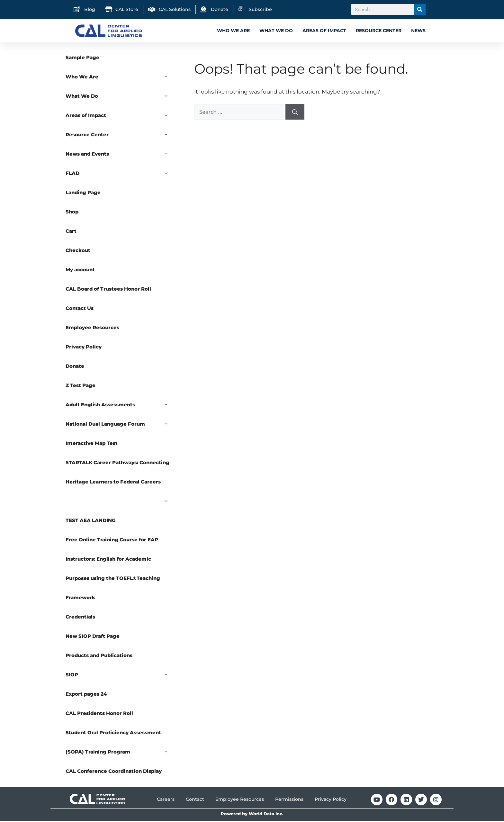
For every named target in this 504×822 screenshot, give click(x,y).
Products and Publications (99, 656)
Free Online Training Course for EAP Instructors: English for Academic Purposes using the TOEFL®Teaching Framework (113, 569)
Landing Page (83, 193)
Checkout (78, 251)
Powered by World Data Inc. (252, 815)
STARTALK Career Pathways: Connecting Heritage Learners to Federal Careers (120, 476)
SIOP (120, 676)
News (418, 31)
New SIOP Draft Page (93, 637)
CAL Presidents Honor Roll (99, 714)
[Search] (420, 9)
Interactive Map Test (92, 444)
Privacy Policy (84, 348)
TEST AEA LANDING (91, 521)
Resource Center (379, 31)
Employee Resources (92, 328)
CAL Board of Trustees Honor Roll (108, 290)
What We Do (276, 31)
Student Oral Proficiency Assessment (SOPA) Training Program (120, 746)
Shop (72, 213)
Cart (71, 232)
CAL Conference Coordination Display (114, 772)
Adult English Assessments (120, 406)
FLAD (120, 174)
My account (80, 271)
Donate (75, 367)
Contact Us (80, 309)
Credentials (80, 618)
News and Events (120, 155)
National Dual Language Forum (120, 425)
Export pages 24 (86, 695)
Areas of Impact (324, 31)
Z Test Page (81, 386)
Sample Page (82, 58)
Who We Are (233, 31)
